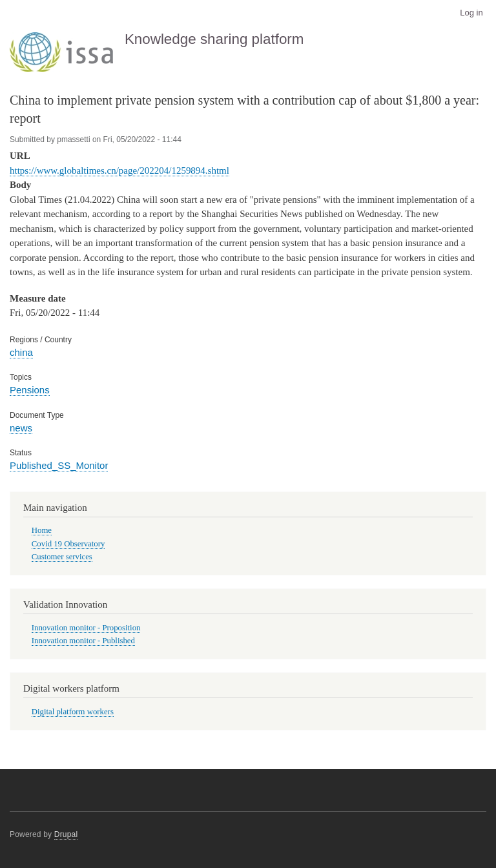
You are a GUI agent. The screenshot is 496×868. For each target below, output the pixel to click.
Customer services (62, 557)
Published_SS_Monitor (59, 465)
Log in (471, 13)
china (21, 352)
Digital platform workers (73, 712)
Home (42, 530)
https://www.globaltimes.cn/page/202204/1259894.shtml (119, 170)
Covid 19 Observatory (68, 544)
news (21, 428)
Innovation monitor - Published (83, 641)
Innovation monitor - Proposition (86, 628)
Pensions (30, 390)
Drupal (66, 834)
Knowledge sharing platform (214, 39)
